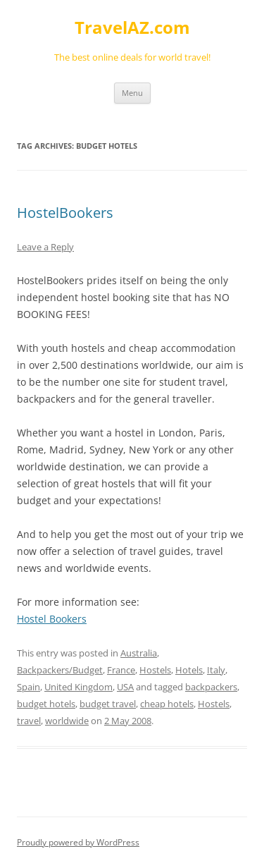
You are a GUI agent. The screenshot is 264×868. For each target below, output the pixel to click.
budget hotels (46, 704)
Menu (132, 93)
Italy (216, 670)
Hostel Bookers (52, 619)
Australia (139, 653)
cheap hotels (167, 704)
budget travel (108, 704)
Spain (29, 687)
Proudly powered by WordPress (78, 842)
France (121, 670)
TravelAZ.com (132, 28)
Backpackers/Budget (60, 670)
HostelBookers (65, 213)
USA (125, 687)
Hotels (189, 670)
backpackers (211, 687)
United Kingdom (78, 687)
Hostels (155, 670)
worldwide (67, 721)
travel (29, 721)
